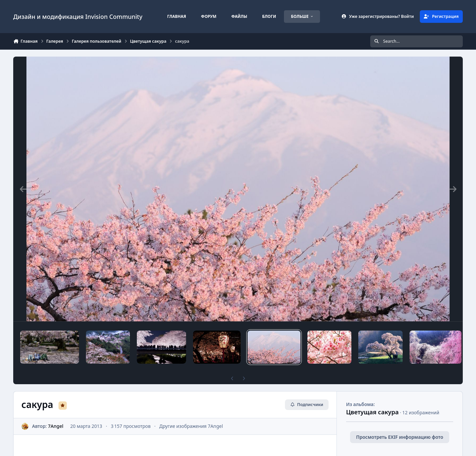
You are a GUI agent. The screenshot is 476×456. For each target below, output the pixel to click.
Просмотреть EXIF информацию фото (400, 437)
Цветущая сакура (372, 412)
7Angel (56, 426)
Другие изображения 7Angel (191, 426)
